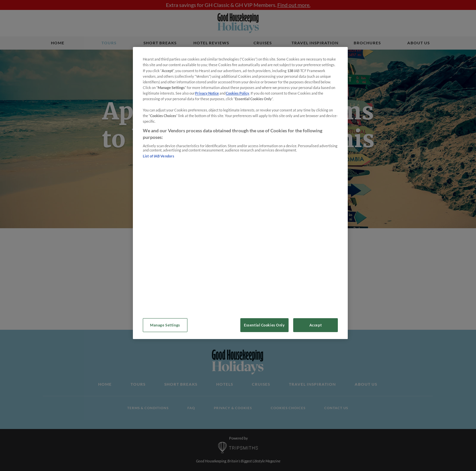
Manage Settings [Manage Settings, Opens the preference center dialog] (165, 325)
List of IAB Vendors (159, 156)
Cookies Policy (238, 93)
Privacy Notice (207, 93)
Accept (316, 325)
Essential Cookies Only (264, 325)
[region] (240, 193)
